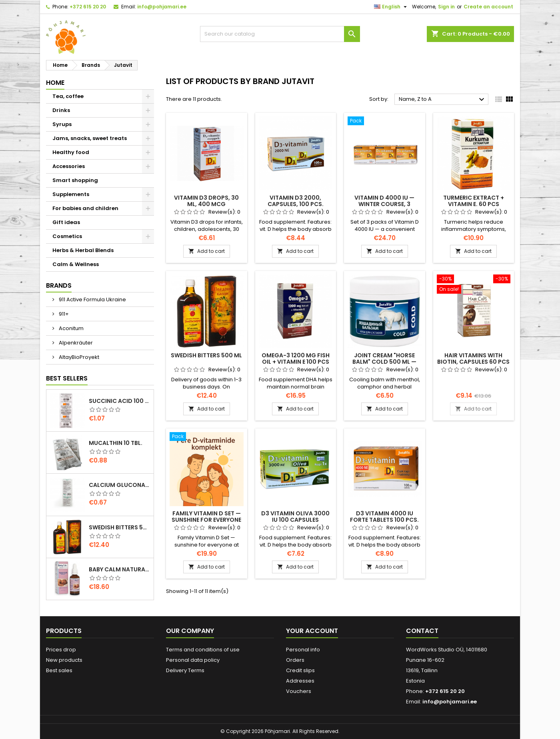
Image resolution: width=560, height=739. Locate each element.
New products (64, 660)
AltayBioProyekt (78, 357)
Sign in (446, 7)
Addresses (300, 681)
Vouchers (299, 691)
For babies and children (85, 208)
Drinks (61, 110)
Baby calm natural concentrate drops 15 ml (120, 569)
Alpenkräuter (75, 343)
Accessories (69, 166)
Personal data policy (193, 660)
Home (55, 83)
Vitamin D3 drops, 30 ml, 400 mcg (206, 201)
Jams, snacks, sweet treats (90, 138)
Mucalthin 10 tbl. (116, 443)
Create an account (488, 7)
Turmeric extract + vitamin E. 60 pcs (474, 201)
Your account (312, 631)
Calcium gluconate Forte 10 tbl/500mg (120, 485)
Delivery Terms (185, 670)
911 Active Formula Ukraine (92, 299)
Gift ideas (66, 222)
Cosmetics (67, 236)
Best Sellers (67, 378)
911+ (63, 314)
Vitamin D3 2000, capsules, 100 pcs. (296, 201)
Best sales (59, 670)
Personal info (303, 650)
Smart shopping (75, 180)
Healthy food (71, 152)
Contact (422, 631)
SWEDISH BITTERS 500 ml (120, 527)
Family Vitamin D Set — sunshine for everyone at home (206, 520)
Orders (295, 660)
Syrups (62, 124)
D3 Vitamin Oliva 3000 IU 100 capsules (295, 517)
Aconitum (71, 328)
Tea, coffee (68, 96)
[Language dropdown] (391, 7)
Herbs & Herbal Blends (83, 250)
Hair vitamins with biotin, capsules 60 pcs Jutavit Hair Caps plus (473, 362)
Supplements (71, 194)
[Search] (280, 34)
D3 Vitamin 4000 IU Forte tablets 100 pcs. (384, 517)
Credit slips (300, 670)
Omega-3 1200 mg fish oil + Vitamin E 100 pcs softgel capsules (296, 362)
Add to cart (207, 251)
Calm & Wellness (76, 264)
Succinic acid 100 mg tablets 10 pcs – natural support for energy (120, 401)
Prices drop (61, 650)
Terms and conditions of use (203, 650)
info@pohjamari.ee (162, 7)
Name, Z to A (443, 100)
